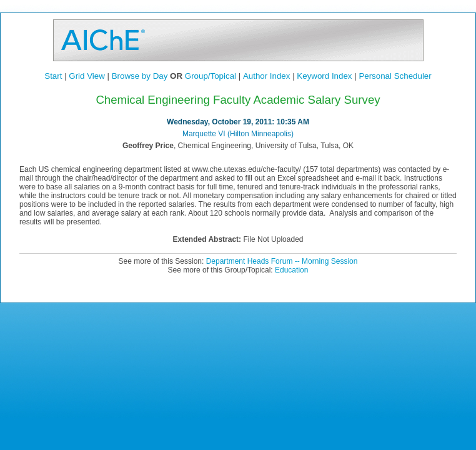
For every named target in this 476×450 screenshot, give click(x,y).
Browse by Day (140, 76)
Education (291, 270)
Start (53, 76)
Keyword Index (324, 76)
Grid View (87, 76)
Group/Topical (211, 76)
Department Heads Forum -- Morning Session (282, 261)
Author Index (267, 76)
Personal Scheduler (395, 76)
